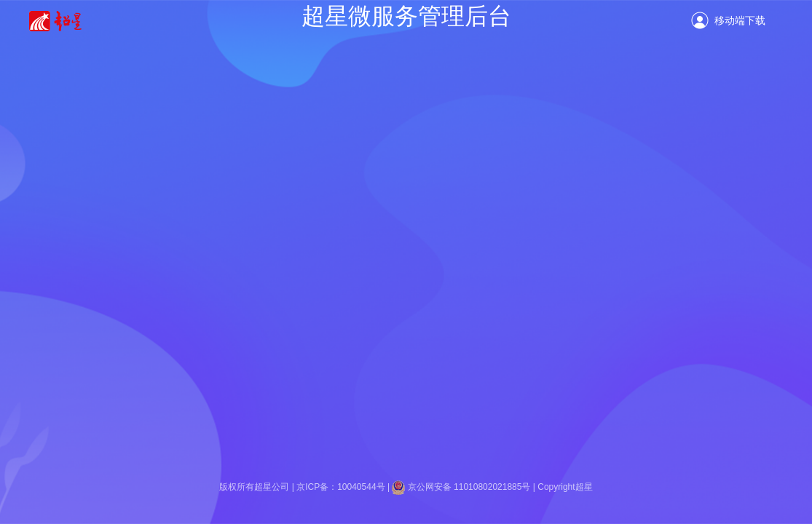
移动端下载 (740, 20)
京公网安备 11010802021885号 (470, 487)
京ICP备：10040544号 (340, 487)
